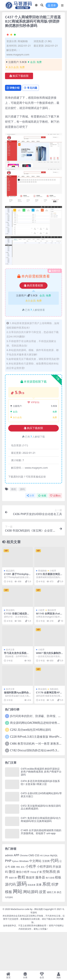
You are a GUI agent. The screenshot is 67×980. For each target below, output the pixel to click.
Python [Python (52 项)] (15, 900)
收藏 (42, 534)
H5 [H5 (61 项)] (41, 894)
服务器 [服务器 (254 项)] (40, 916)
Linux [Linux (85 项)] (46, 894)
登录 (52, 5)
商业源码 (10, 649)
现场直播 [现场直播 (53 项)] (31, 924)
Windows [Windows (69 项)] (24, 900)
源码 (22, 528)
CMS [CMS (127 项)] (31, 894)
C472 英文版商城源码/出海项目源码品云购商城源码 (41, 846)
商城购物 (23, 80)
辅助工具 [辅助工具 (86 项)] (51, 931)
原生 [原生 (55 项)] (23, 905)
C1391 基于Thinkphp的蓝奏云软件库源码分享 (17, 614)
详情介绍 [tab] (13, 126)
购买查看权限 (33, 324)
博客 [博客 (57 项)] (18, 905)
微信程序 (52, 649)
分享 (30, 534)
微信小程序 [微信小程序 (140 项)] (23, 910)
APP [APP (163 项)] (16, 894)
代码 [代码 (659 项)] (54, 899)
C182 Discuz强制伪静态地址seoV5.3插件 (36, 789)
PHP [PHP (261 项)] (8, 899)
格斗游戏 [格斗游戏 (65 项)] (50, 916)
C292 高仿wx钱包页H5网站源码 (30, 768)
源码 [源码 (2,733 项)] (22, 922)
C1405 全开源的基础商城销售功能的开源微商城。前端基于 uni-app (41, 870)
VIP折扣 (33, 441)
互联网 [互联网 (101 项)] (46, 900)
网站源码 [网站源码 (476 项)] (31, 930)
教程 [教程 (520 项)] (21, 916)
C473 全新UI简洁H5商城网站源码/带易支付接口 (41, 833)
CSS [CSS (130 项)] (37, 894)
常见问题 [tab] (31, 126)
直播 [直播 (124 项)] (39, 923)
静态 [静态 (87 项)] (59, 931)
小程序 (53, 609)
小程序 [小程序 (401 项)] (31, 905)
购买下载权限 (19, 114)
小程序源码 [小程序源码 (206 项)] (44, 905)
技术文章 (10, 688)
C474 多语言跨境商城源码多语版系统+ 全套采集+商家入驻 (40, 821)
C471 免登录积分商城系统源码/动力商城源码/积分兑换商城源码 (41, 858)
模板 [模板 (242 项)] (58, 916)
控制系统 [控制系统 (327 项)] (49, 910)
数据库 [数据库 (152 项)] (30, 916)
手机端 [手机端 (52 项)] (33, 911)
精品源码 (10, 609)
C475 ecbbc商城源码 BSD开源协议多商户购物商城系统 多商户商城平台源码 (41, 810)
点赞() (55, 534)
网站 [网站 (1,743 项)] (18, 930)
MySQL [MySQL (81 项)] (54, 894)
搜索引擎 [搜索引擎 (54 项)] (13, 916)
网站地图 (39, 948)
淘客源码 (54, 728)
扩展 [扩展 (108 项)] (39, 910)
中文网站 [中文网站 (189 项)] (35, 899)
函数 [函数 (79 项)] (13, 905)
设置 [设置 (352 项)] (43, 930)
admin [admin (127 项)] (9, 894)
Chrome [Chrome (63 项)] (24, 894)
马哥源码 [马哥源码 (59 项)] (9, 936)
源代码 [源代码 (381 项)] (10, 923)
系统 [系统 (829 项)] (46, 923)
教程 (14, 528)
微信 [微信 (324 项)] (12, 910)
